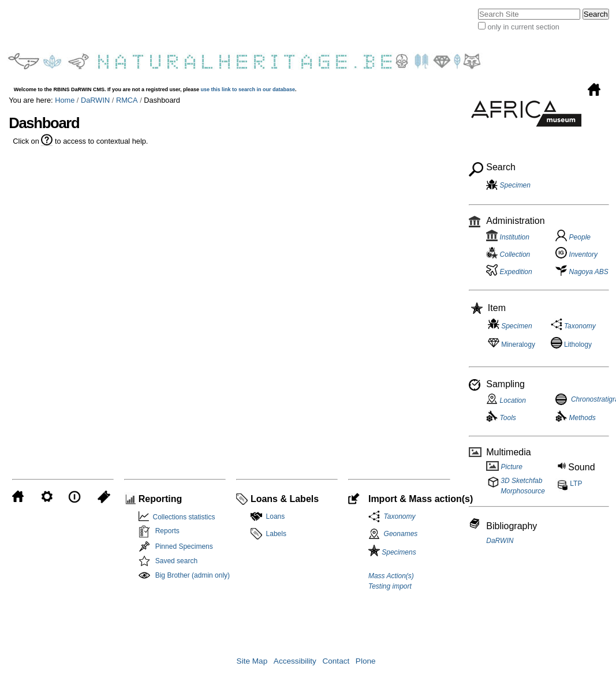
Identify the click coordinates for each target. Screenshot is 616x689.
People (573, 237)
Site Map (252, 661)
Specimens (392, 552)
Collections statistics (182, 517)
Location (506, 400)
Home (65, 100)
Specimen (515, 185)
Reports (167, 531)
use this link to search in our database (248, 89)
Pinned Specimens (184, 546)
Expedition (509, 272)
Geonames (401, 534)
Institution (508, 237)
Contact (336, 661)
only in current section (523, 27)
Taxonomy (398, 516)
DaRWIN (95, 100)
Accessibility (295, 661)
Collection (508, 254)
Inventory (576, 254)
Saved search (176, 561)
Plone (366, 661)
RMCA (127, 100)
